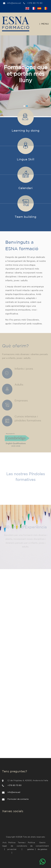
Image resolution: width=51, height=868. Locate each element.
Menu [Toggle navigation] (44, 24)
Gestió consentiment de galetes (42, 846)
